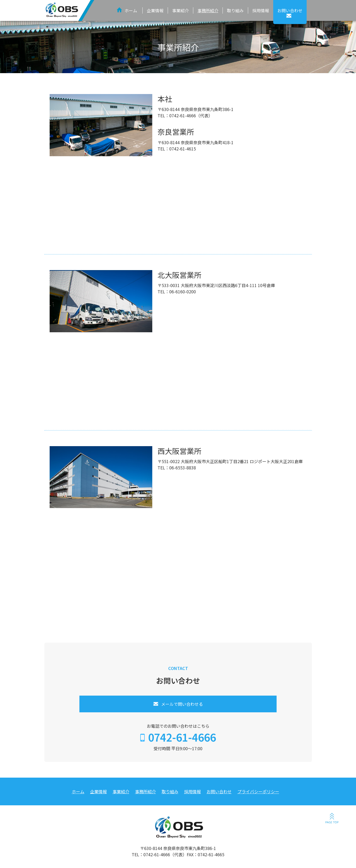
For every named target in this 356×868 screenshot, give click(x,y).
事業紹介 (180, 10)
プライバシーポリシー (258, 791)
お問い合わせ (219, 791)
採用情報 (261, 10)
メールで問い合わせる (182, 704)
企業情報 (155, 10)
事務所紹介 (208, 10)
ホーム (131, 10)
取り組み (235, 10)
